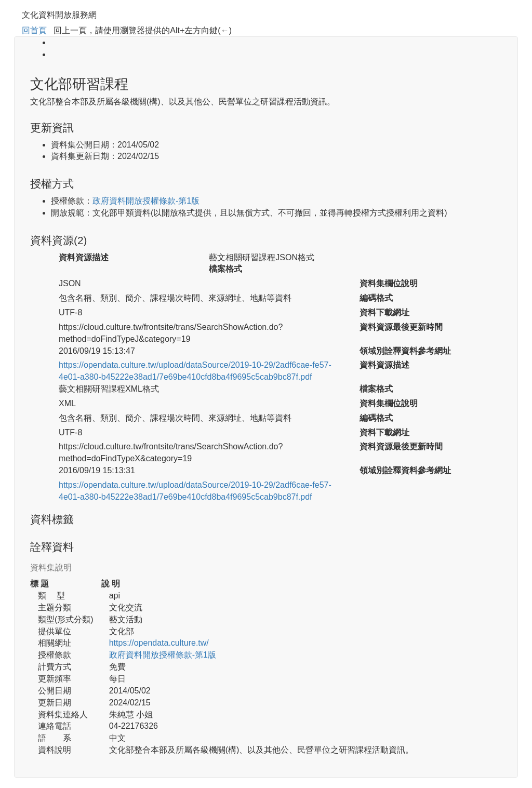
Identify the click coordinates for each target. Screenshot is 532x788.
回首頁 (34, 30)
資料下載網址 (384, 312)
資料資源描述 (84, 257)
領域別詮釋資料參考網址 (405, 351)
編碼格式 (376, 298)
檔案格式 (225, 269)
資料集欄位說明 (389, 283)
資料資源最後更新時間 (401, 327)
